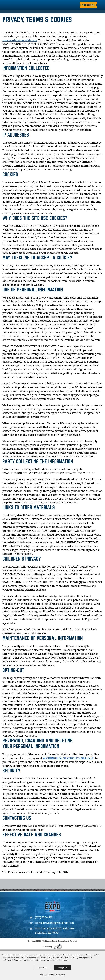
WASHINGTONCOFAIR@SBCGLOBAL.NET (68, 758)
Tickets (88, 5)
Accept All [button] (62, 968)
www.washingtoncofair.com (20, 40)
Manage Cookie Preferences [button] (53, 975)
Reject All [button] (43, 968)
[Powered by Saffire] (57, 947)
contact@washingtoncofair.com (54, 923)
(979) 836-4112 (44, 917)
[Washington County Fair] (15, 5)
